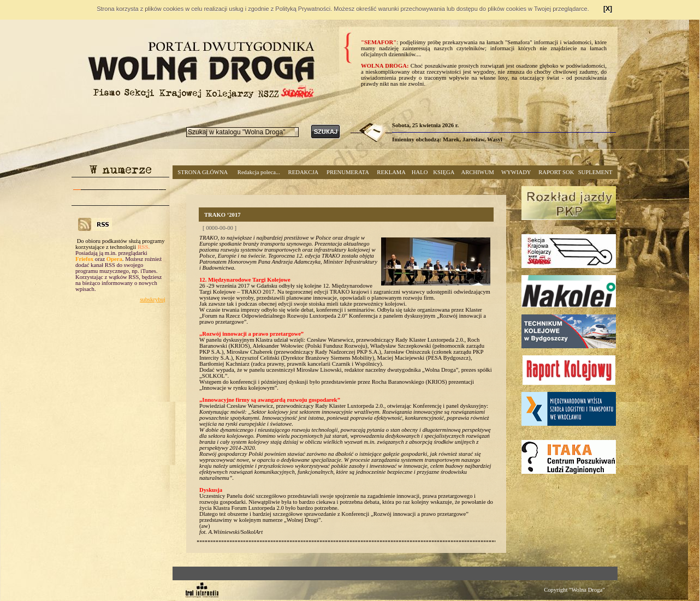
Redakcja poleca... (259, 172)
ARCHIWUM (477, 172)
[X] (608, 9)
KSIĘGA (444, 172)
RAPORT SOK (556, 172)
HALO (420, 172)
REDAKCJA (304, 172)
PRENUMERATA (348, 172)
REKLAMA (391, 172)
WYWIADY (516, 172)
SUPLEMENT (595, 172)
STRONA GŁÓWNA (203, 172)
